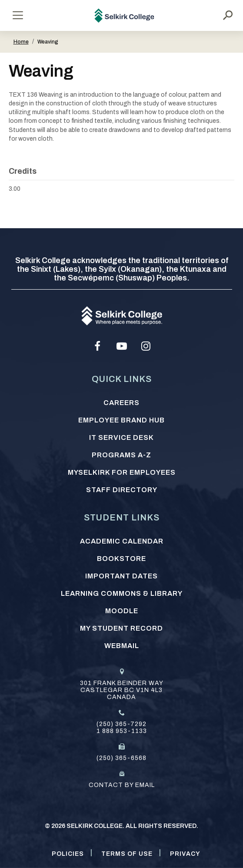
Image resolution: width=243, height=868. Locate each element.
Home (21, 42)
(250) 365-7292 (121, 724)
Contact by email (122, 785)
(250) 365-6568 (121, 758)
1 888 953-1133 (122, 731)
